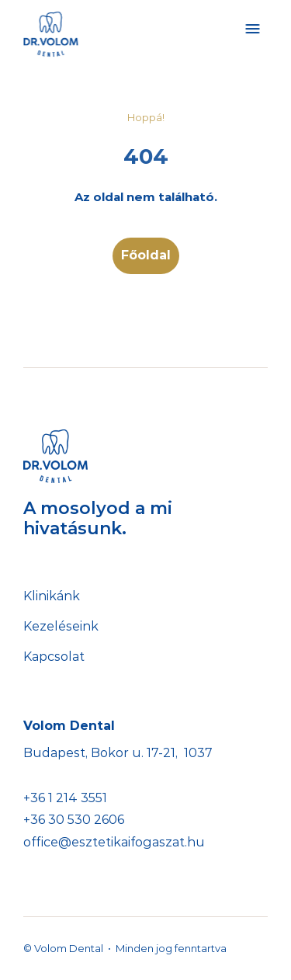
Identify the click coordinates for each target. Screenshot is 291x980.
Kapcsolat (54, 657)
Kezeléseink (61, 626)
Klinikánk (52, 596)
